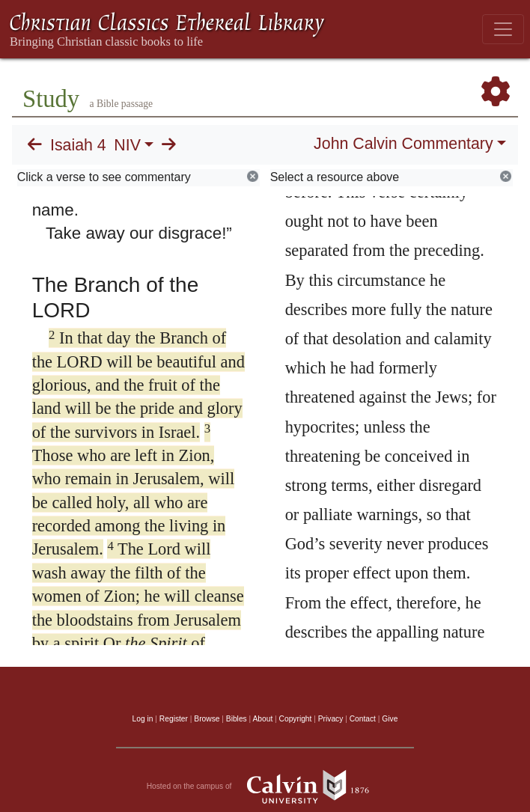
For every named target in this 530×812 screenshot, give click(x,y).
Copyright (296, 719)
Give (390, 719)
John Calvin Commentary (403, 144)
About (262, 719)
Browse (207, 719)
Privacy (331, 719)
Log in (143, 719)
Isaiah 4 (78, 145)
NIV (127, 145)
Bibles (237, 719)
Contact (363, 719)
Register (174, 719)
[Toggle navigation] (503, 29)
